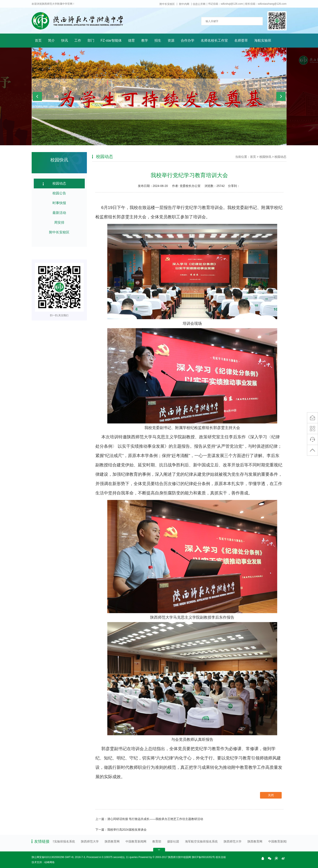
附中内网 (184, 4)
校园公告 (59, 193)
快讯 (65, 40)
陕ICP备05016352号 (203, 857)
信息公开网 (199, 4)
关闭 (271, 795)
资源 (171, 40)
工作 (78, 40)
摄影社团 (174, 841)
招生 (158, 40)
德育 (131, 40)
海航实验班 (263, 40)
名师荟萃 (241, 40)
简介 (51, 40)
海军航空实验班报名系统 (60, 841)
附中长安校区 (167, 4)
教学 (145, 40)
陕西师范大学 (91, 841)
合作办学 (188, 40)
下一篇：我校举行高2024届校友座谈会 (121, 830)
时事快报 (59, 203)
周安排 (59, 222)
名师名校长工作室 (214, 40)
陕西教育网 (113, 841)
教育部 (158, 841)
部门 (91, 40)
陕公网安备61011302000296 (48, 857)
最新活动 (59, 213)
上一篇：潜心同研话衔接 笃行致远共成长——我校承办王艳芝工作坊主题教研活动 (149, 819)
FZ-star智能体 (111, 40)
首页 (38, 40)
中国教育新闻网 (137, 841)
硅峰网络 (49, 862)
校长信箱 (221, 857)
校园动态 (59, 183)
